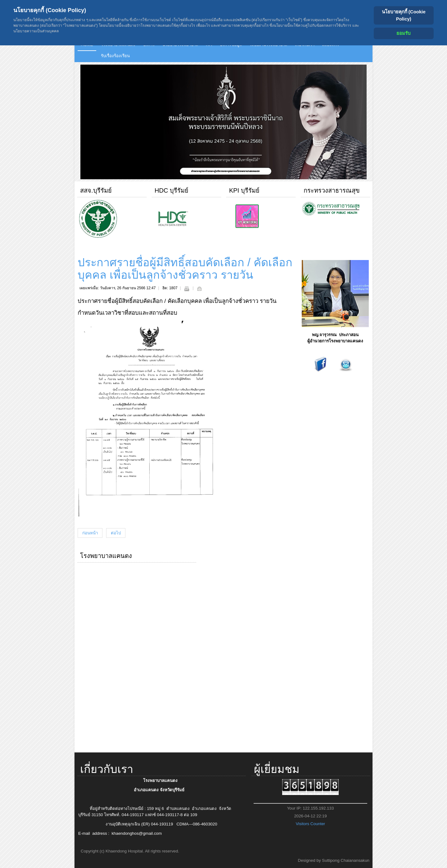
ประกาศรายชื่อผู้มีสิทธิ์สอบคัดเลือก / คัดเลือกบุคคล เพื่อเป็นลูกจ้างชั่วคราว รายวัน (185, 269)
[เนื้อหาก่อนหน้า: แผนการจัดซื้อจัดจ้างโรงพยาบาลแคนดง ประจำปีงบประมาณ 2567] (90, 533)
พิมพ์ (187, 289)
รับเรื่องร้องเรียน (115, 56)
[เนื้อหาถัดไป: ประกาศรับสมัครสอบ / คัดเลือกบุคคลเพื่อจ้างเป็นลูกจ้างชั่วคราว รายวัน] (116, 533)
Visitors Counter (311, 824)
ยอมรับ (404, 33)
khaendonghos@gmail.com (137, 833)
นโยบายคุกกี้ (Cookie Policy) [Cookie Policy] (404, 15)
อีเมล (199, 289)
